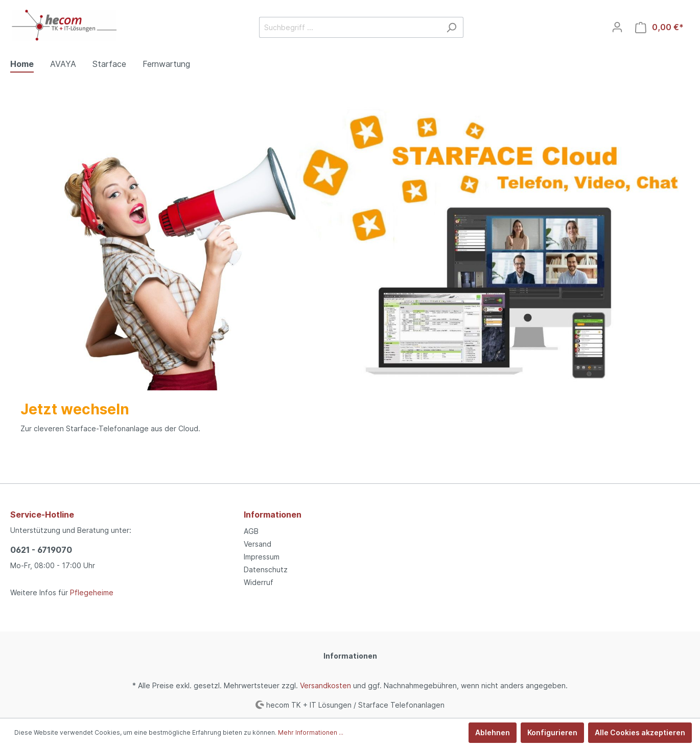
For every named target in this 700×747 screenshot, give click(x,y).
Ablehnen (493, 732)
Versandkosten (325, 685)
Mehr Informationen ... (311, 732)
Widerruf (259, 582)
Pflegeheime (92, 592)
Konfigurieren (552, 732)
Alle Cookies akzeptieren (640, 732)
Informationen (273, 515)
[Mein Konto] (617, 27)
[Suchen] (451, 27)
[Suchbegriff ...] (349, 27)
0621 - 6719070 (41, 550)
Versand (258, 544)
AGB (251, 531)
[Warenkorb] (659, 27)
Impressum (262, 557)
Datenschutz (266, 569)
